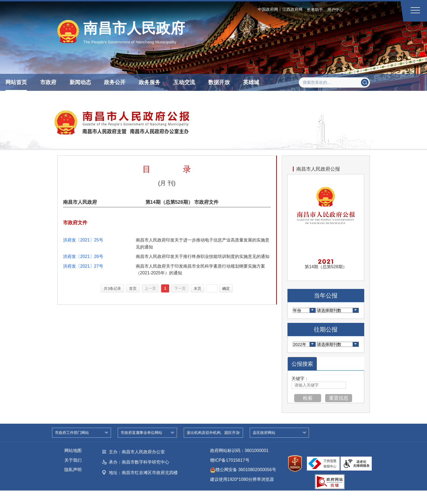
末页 (197, 288)
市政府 (48, 82)
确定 (226, 288)
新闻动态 (80, 82)
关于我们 (73, 460)
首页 (133, 288)
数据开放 (219, 82)
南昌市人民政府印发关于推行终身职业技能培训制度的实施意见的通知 (203, 256)
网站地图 (73, 451)
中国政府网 (268, 9)
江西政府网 (292, 9)
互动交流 (184, 82)
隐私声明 (73, 470)
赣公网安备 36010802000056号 (243, 470)
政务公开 (115, 82)
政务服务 (150, 82)
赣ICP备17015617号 (230, 460)
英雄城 (251, 82)
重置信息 (339, 398)
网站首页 (16, 82)
